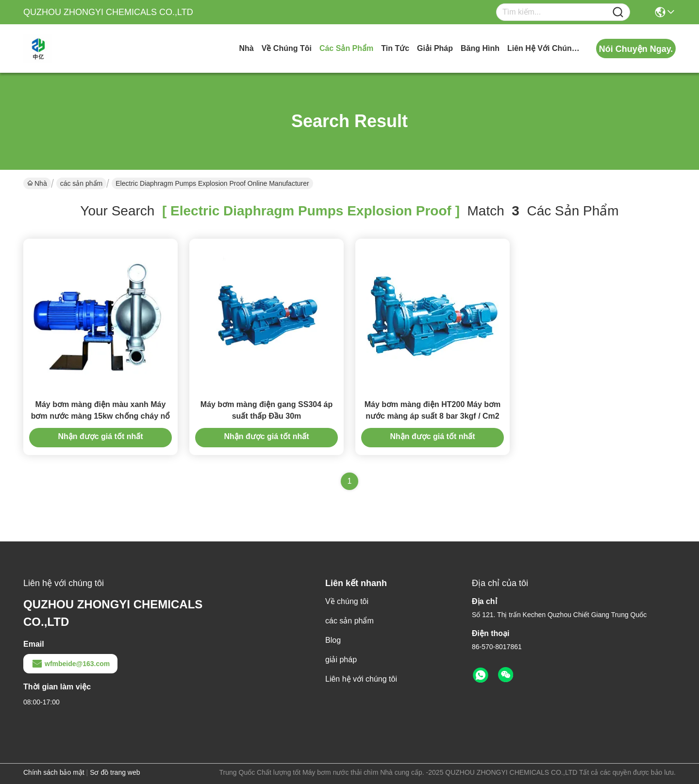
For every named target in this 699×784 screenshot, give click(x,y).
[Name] (618, 12)
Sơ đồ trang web (115, 772)
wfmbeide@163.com (70, 664)
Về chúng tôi (287, 48)
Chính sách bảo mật (54, 772)
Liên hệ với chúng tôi (544, 48)
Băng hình (480, 48)
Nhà (246, 48)
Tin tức (395, 48)
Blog (333, 640)
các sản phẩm (346, 48)
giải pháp (435, 48)
